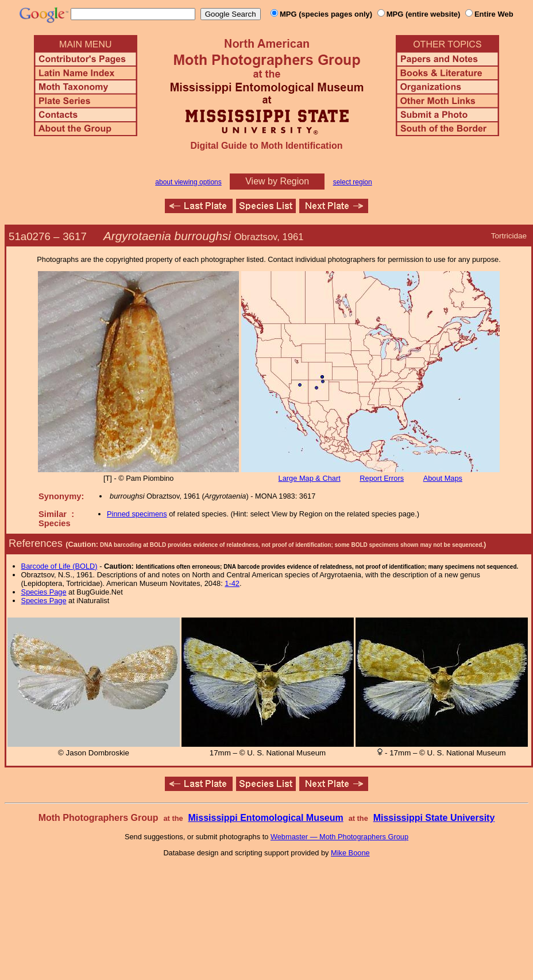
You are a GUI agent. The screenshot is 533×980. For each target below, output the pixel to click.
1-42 (232, 583)
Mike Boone (350, 853)
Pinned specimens (137, 514)
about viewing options (188, 182)
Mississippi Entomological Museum (265, 818)
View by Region (277, 181)
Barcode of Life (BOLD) (59, 566)
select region (353, 182)
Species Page (44, 592)
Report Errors (382, 478)
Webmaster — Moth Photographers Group (339, 837)
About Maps (443, 478)
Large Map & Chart (310, 478)
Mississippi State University (434, 818)
